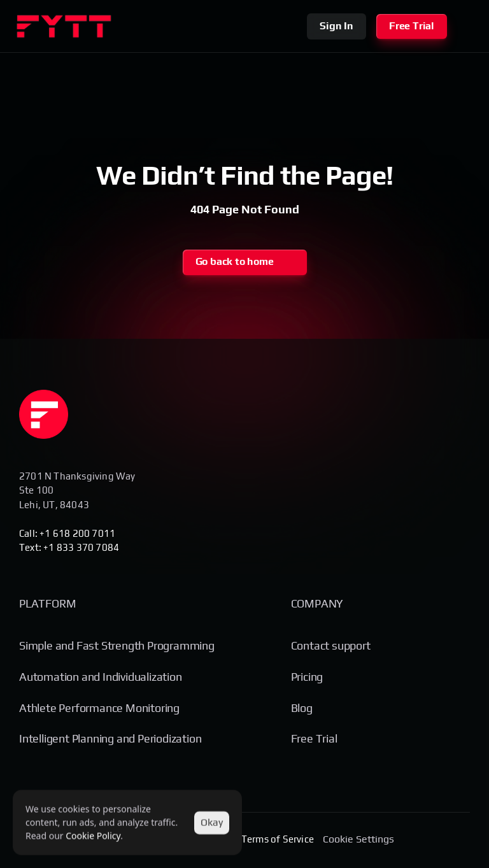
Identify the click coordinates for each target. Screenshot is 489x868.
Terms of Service (278, 839)
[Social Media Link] (411, 840)
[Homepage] (44, 414)
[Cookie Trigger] (358, 839)
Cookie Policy (93, 836)
